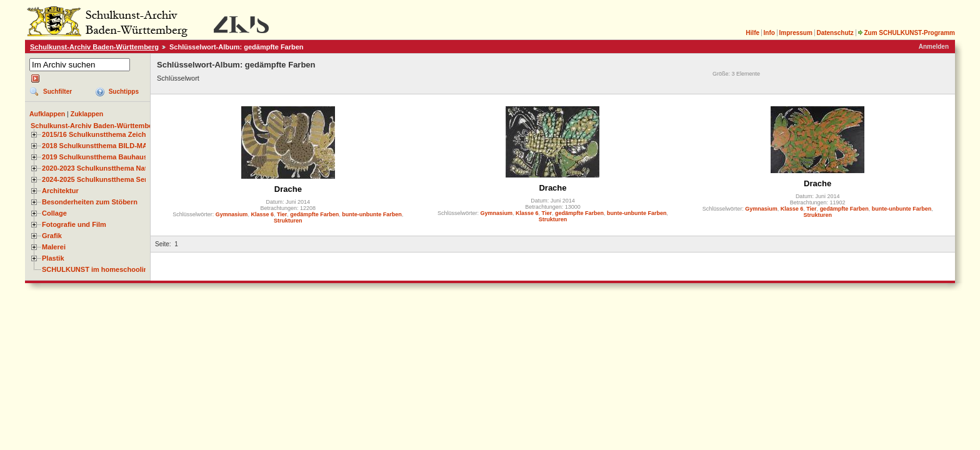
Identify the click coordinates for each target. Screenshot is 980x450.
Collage (54, 213)
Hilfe (752, 33)
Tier (282, 214)
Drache (288, 189)
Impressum (795, 33)
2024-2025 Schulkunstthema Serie (97, 179)
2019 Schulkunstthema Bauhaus (95, 157)
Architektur (60, 191)
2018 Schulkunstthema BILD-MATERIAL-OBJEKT (122, 146)
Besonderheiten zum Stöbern (90, 202)
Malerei (54, 247)
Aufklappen (47, 114)
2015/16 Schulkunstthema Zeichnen (100, 134)
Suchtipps (124, 92)
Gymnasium (232, 214)
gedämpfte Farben (314, 214)
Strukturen (288, 221)
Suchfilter (57, 92)
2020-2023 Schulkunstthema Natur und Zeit (112, 168)
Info (769, 33)
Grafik (52, 236)
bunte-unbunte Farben (372, 214)
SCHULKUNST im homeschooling (97, 269)
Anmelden (934, 47)
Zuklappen (87, 114)
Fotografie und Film (74, 224)
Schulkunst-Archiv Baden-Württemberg (94, 47)
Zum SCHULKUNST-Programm (906, 33)
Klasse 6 (262, 214)
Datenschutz (835, 33)
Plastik (53, 258)
